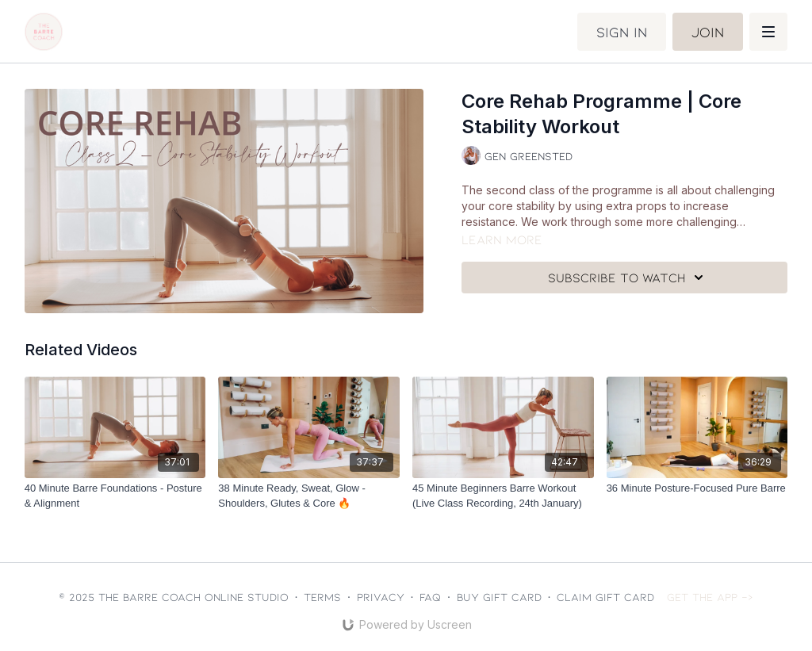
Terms (322, 597)
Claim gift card (605, 597)
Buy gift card (499, 597)
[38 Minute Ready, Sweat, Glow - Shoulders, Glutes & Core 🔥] (309, 496)
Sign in (622, 32)
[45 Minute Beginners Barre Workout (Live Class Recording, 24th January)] (503, 496)
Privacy (381, 597)
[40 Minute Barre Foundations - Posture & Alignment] (115, 496)
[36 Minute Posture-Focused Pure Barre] (697, 488)
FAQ (430, 597)
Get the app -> (710, 597)
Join (708, 32)
